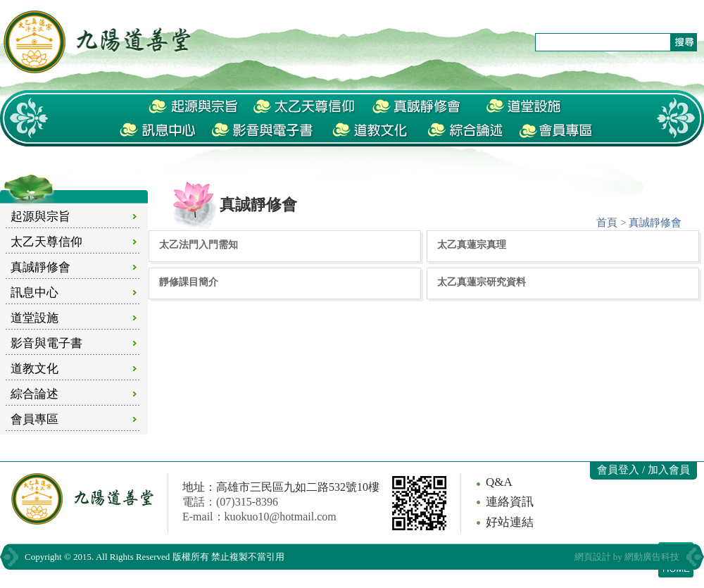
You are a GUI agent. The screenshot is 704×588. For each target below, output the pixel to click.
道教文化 (34, 369)
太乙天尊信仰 (46, 242)
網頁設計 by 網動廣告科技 (627, 557)
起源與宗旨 (40, 217)
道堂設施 (34, 318)
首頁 (607, 223)
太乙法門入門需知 (199, 244)
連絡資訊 (510, 502)
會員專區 (34, 419)
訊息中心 (34, 293)
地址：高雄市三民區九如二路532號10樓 (281, 487)
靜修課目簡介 (189, 282)
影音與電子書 (46, 343)
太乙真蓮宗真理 (472, 244)
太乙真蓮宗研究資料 (482, 282)
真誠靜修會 (40, 267)
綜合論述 (34, 394)
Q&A (499, 482)
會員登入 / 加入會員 (643, 470)
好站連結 (510, 522)
